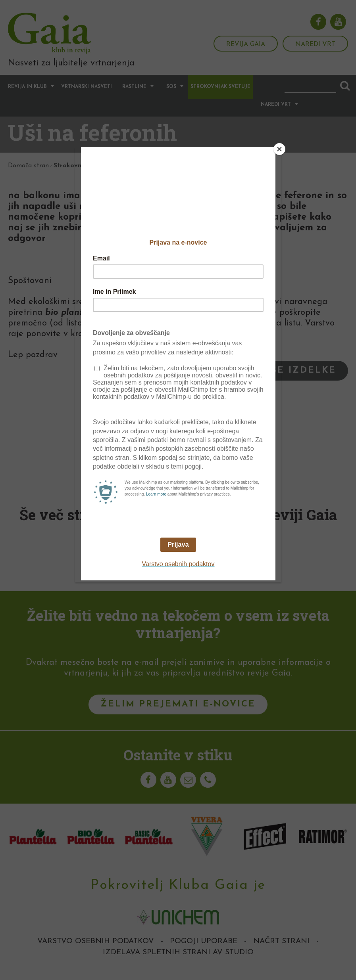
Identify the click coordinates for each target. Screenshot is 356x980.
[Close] (279, 149)
